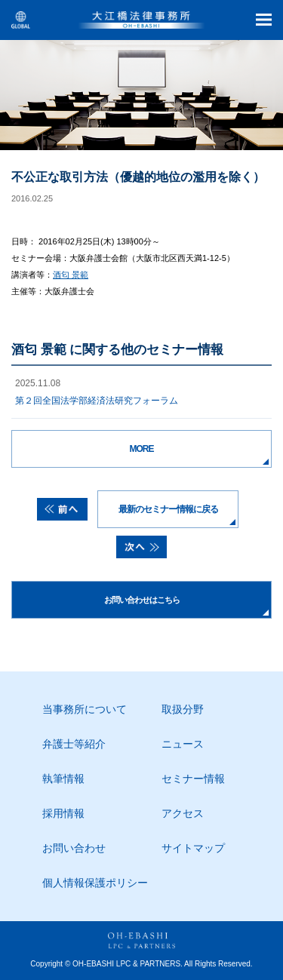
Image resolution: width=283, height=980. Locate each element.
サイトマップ (193, 848)
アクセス (183, 813)
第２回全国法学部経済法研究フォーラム (97, 401)
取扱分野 (183, 709)
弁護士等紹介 (74, 744)
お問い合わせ (74, 848)
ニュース (183, 744)
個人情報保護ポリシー (95, 883)
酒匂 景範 (71, 275)
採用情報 (63, 813)
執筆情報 (63, 779)
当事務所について (85, 709)
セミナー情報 (193, 779)
